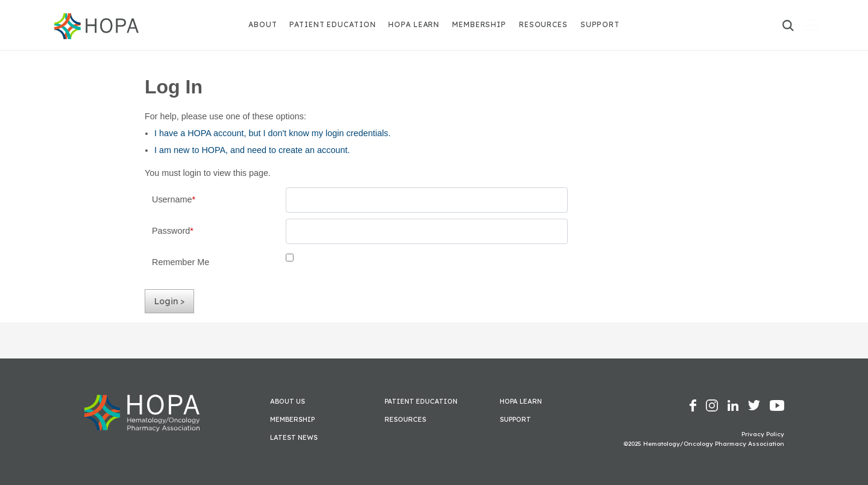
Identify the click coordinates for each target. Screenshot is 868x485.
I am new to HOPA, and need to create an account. (252, 150)
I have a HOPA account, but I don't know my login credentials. (272, 133)
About (263, 24)
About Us (288, 401)
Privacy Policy (763, 434)
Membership (479, 24)
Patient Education (332, 24)
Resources (543, 24)
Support (600, 24)
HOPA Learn (414, 24)
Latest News (294, 437)
